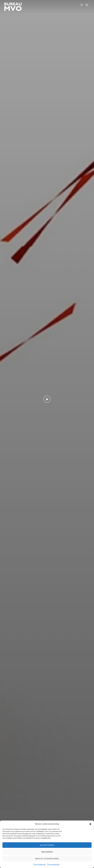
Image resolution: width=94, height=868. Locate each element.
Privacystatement (39, 864)
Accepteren (47, 845)
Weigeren (47, 852)
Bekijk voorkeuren (47, 859)
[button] (90, 824)
